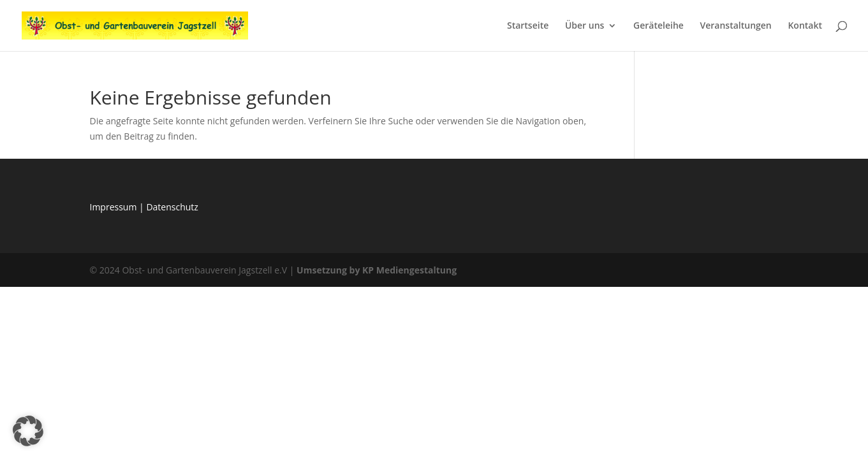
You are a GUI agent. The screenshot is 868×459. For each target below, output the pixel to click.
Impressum (115, 207)
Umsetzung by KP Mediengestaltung (377, 270)
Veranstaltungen (735, 26)
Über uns (585, 26)
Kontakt (805, 26)
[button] (28, 431)
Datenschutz (172, 207)
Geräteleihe (658, 26)
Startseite (528, 26)
